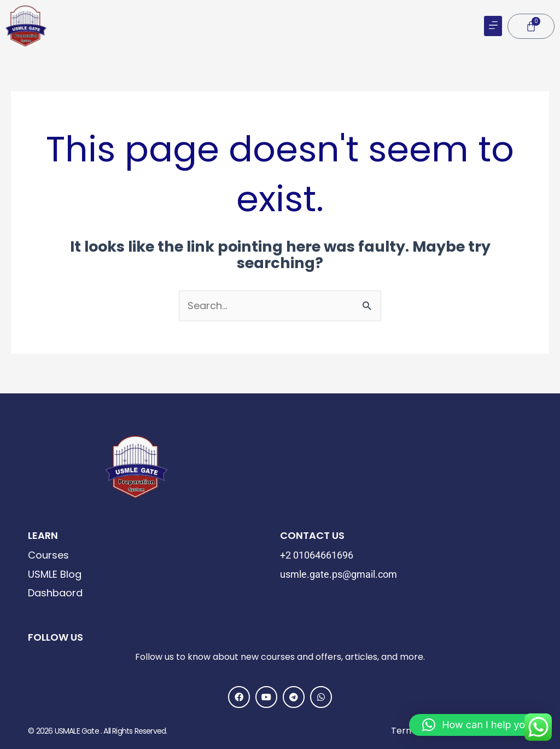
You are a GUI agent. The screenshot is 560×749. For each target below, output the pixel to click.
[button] (493, 26)
